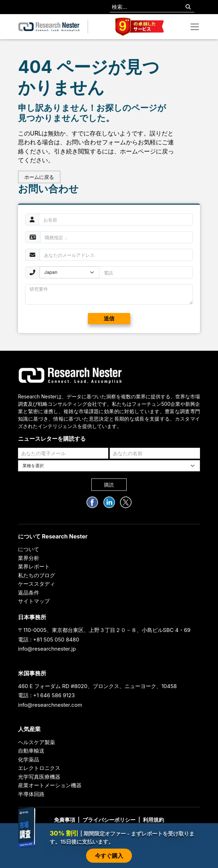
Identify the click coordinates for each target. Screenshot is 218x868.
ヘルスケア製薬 (37, 742)
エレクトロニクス (39, 768)
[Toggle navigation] (195, 27)
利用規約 (153, 820)
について (29, 549)
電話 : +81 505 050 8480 (49, 640)
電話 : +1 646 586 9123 (46, 695)
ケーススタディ (37, 584)
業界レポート (34, 566)
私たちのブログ (37, 575)
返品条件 (29, 593)
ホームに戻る (39, 177)
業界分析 (29, 558)
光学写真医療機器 (39, 777)
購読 (109, 485)
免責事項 (65, 820)
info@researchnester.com (50, 705)
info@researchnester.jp (47, 649)
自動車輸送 (31, 751)
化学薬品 (29, 759)
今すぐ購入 (109, 856)
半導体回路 (31, 794)
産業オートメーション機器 (50, 785)
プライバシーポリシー (109, 820)
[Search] (188, 7)
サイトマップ (34, 601)
